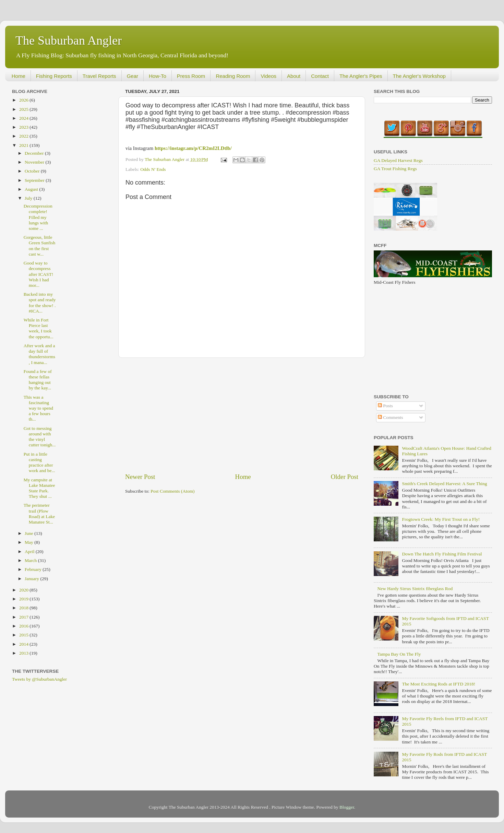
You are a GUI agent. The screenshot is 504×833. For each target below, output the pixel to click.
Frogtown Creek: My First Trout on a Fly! (441, 519)
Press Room (191, 76)
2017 (24, 617)
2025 (24, 109)
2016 (24, 626)
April (30, 552)
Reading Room (233, 76)
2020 (24, 590)
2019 (24, 599)
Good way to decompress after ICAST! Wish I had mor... (39, 274)
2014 (24, 644)
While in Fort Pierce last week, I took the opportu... (39, 328)
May (29, 542)
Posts (385, 406)
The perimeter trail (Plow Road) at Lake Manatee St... (39, 514)
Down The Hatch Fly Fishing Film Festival (442, 554)
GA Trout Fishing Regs (395, 169)
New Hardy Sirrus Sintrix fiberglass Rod (415, 589)
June (29, 533)
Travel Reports (99, 76)
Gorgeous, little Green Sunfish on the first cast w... (40, 246)
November (35, 162)
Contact (320, 76)
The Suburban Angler (69, 40)
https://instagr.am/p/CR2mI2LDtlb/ (193, 148)
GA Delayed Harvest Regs (398, 160)
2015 (24, 635)
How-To (158, 76)
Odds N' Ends (153, 169)
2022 (24, 136)
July (29, 198)
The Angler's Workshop (419, 76)
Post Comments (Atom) (172, 491)
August (32, 189)
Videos (268, 76)
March (31, 560)
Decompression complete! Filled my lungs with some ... (38, 217)
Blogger (347, 807)
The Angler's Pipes (361, 76)
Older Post (345, 477)
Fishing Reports (54, 76)
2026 (24, 100)
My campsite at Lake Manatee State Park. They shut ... (39, 488)
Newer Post (140, 477)
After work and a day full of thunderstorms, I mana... (39, 354)
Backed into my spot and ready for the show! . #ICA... (40, 303)
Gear (133, 76)
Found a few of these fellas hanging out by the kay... (38, 380)
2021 (24, 145)
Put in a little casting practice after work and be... (39, 462)
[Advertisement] (242, 415)
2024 (24, 118)
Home (19, 76)
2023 (24, 127)
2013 (24, 653)
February (34, 569)
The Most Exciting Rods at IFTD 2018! (439, 684)
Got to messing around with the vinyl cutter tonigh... (40, 437)
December (35, 153)
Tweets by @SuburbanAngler (39, 679)
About (294, 76)
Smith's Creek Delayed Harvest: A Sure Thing (444, 484)
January (32, 579)
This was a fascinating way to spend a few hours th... (38, 408)
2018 (24, 608)
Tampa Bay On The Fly (399, 654)
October (33, 171)
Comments (391, 417)
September (35, 180)
